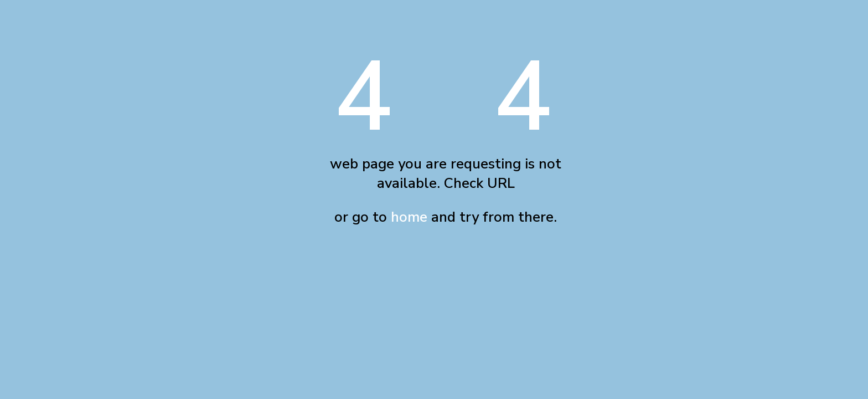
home (409, 217)
